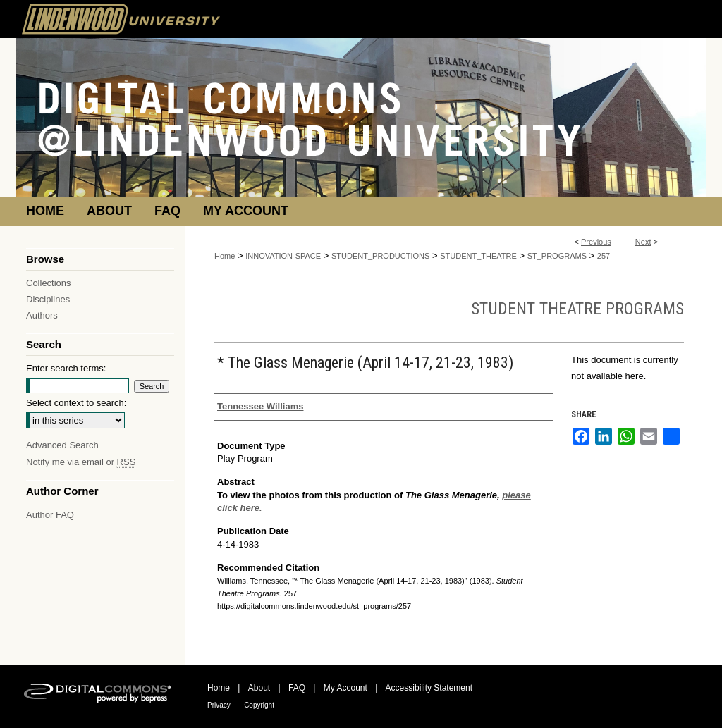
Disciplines (48, 299)
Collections (49, 283)
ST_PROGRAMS (557, 256)
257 (604, 256)
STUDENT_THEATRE (478, 256)
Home (225, 256)
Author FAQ (50, 515)
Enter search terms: (66, 368)
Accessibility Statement (429, 688)
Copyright (259, 705)
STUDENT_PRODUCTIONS (380, 256)
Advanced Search (62, 445)
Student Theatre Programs (577, 309)
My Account (345, 688)
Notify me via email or (81, 462)
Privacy (219, 705)
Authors (42, 315)
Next (643, 242)
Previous (596, 242)
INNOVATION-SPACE (283, 256)
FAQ (297, 688)
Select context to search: (76, 403)
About (259, 688)
